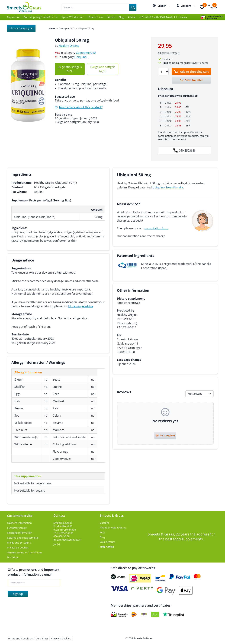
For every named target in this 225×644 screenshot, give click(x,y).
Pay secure (13, 17)
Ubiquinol (81, 57)
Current (104, 523)
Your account (108, 542)
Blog (121, 17)
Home (52, 28)
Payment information (19, 523)
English (164, 6)
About (111, 17)
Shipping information (20, 533)
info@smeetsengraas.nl (67, 540)
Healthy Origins (69, 46)
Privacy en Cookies (18, 547)
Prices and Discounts (19, 543)
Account (189, 6)
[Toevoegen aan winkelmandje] (191, 72)
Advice (132, 17)
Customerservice (17, 528)
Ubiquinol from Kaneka (168, 187)
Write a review (165, 435)
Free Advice (107, 547)
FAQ (102, 532)
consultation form (156, 228)
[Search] (133, 7)
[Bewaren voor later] (191, 80)
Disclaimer (13, 557)
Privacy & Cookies (61, 638)
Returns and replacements (23, 538)
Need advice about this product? (79, 107)
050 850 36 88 (62, 536)
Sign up (18, 594)
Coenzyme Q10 (67, 28)
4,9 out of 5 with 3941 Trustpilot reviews (163, 17)
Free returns (96, 17)
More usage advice (81, 306)
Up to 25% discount (73, 17)
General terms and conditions (25, 552)
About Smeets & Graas (113, 527)
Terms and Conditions (21, 638)
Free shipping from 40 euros (41, 17)
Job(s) (57, 544)
